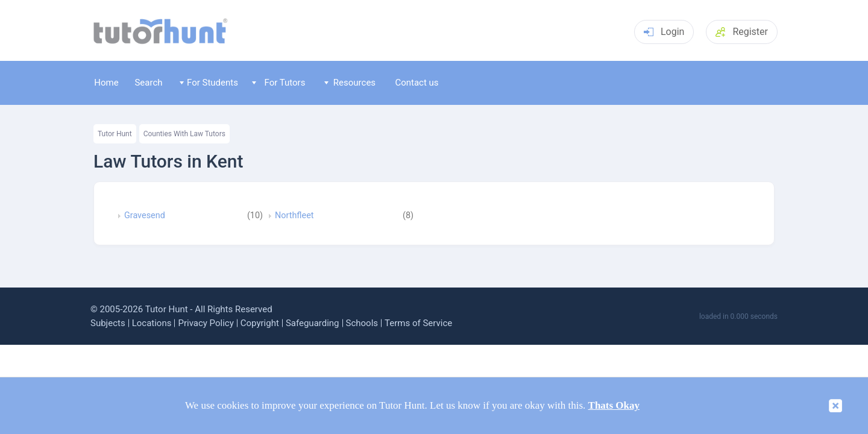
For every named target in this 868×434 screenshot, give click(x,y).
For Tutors (279, 83)
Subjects (108, 323)
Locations (152, 323)
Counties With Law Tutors (184, 134)
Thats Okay (614, 405)
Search (148, 83)
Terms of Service (418, 323)
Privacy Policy (206, 323)
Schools (362, 323)
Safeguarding (313, 323)
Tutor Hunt (115, 134)
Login (664, 32)
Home (106, 83)
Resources (350, 83)
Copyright (260, 323)
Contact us (417, 83)
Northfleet (294, 216)
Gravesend (145, 216)
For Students (209, 83)
